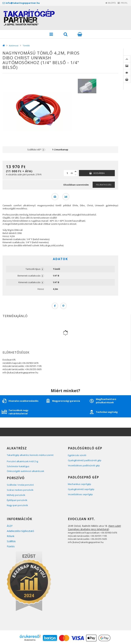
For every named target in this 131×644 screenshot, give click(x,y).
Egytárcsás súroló (77, 455)
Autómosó (14, 46)
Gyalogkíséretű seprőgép (81, 489)
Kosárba (99, 173)
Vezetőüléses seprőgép (80, 494)
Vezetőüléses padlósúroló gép (84, 465)
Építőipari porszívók (17, 500)
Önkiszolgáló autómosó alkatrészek (26, 471)
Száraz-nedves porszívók (20, 490)
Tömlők (26, 46)
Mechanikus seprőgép (79, 484)
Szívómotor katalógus (18, 466)
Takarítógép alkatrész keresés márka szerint (30, 455)
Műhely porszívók (16, 495)
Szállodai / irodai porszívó (20, 485)
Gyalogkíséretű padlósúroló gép (85, 460)
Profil (123, 3)
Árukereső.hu (30, 640)
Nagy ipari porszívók (17, 505)
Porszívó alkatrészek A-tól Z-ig (22, 461)
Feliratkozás (104, 185)
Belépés (107, 3)
